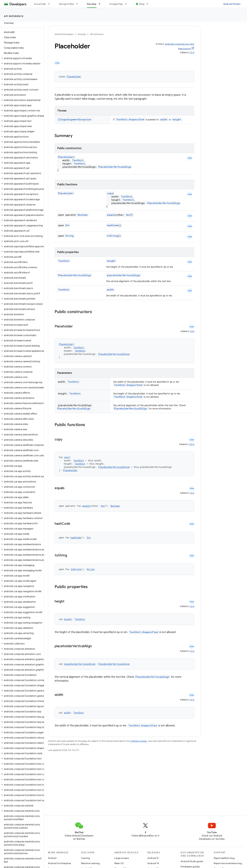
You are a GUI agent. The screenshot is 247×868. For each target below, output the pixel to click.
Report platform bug (224, 858)
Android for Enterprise (59, 863)
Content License (139, 741)
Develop (82, 34)
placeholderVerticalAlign (124, 275)
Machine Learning (90, 863)
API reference (14, 16)
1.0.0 (192, 53)
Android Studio (232, 4)
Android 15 (153, 858)
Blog (142, 4)
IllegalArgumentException (75, 119)
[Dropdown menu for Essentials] (51, 4)
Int (67, 225)
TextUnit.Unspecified (130, 119)
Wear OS (119, 863)
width (164, 119)
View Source (184, 49)
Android (52, 858)
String (69, 236)
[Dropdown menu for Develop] (101, 4)
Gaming (85, 858)
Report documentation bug (228, 863)
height (177, 119)
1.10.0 (191, 444)
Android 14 (153, 863)
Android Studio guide (192, 861)
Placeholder (74, 77)
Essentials (40, 4)
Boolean (83, 215)
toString (113, 236)
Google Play (116, 4)
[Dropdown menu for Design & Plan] (79, 4)
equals (111, 215)
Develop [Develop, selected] (92, 4)
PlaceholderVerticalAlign (115, 167)
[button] (21, 58)
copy (110, 193)
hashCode (113, 225)
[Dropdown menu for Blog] (149, 4)
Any (128, 215)
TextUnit (78, 160)
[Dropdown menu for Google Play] (127, 4)
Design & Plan (66, 4)
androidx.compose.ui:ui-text (180, 44)
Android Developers (64, 34)
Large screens (122, 858)
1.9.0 (192, 331)
